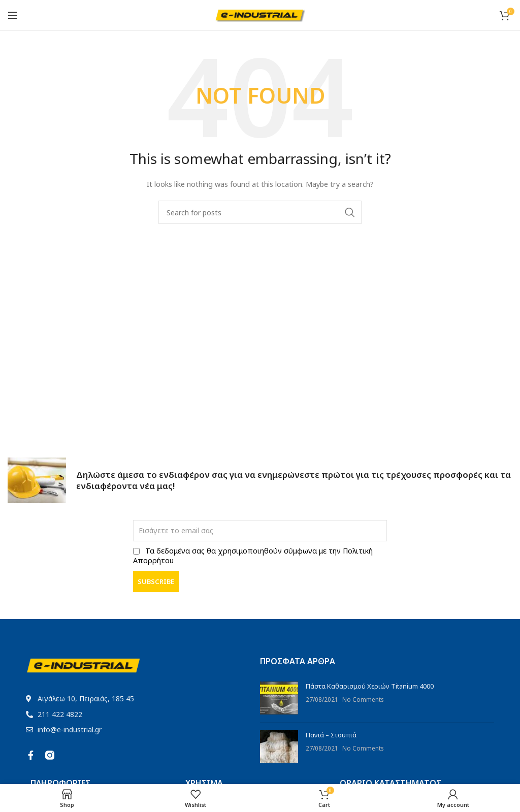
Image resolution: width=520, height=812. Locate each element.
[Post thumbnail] (279, 698)
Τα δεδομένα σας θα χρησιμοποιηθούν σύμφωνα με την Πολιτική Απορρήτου (253, 556)
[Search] (260, 212)
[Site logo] (260, 14)
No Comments (363, 699)
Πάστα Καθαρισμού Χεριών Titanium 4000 (370, 686)
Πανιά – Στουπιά (331, 735)
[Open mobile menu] (13, 15)
